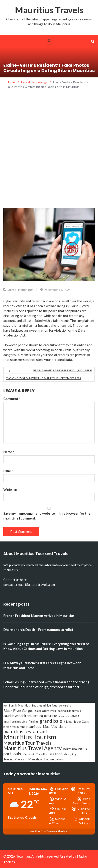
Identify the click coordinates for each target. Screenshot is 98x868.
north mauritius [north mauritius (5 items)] (75, 749)
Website (10, 490)
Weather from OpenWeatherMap (49, 831)
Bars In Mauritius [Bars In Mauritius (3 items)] (19, 705)
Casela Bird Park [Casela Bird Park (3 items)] (46, 711)
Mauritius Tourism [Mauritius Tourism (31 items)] (30, 737)
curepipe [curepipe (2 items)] (64, 716)
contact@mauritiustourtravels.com (29, 585)
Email (8, 471)
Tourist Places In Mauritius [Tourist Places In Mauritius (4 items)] (23, 759)
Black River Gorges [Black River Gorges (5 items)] (18, 710)
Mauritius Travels (49, 10)
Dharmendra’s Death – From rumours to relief (38, 630)
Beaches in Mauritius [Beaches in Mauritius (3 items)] (44, 705)
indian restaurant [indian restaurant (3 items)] (14, 727)
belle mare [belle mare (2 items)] (65, 706)
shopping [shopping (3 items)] (70, 754)
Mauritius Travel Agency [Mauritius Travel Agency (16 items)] (32, 748)
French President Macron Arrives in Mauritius (39, 616)
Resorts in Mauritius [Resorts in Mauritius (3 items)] (35, 754)
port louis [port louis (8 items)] (12, 754)
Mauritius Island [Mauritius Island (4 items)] (55, 727)
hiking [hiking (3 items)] (68, 722)
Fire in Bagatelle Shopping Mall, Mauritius (62, 370)
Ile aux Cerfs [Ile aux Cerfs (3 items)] (81, 722)
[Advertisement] (49, 156)
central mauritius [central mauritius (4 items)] (45, 716)
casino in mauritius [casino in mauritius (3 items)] (69, 711)
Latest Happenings (20, 290)
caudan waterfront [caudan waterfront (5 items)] (17, 715)
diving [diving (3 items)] (75, 716)
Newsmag (23, 856)
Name (9, 452)
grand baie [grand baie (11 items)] (51, 721)
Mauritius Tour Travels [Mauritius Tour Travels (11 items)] (27, 743)
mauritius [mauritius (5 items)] (34, 726)
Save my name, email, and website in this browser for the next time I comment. (47, 516)
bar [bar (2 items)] (5, 706)
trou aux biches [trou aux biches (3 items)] (53, 759)
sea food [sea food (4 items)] (56, 754)
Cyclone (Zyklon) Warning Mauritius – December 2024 (43, 378)
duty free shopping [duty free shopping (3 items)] (15, 722)
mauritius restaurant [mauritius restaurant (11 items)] (25, 732)
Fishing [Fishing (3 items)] (33, 722)
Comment (12, 399)
